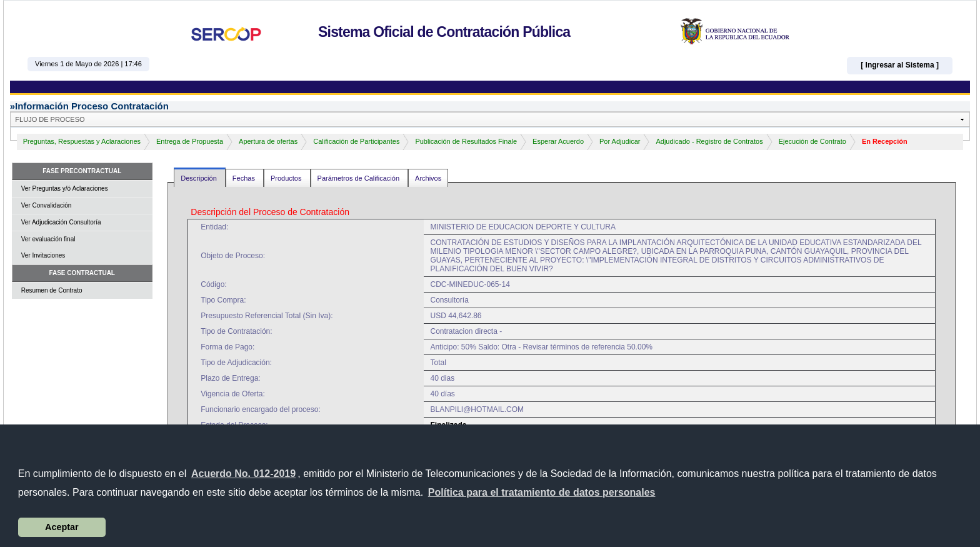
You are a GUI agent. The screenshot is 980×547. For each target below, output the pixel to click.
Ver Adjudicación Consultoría (61, 222)
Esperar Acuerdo (558, 141)
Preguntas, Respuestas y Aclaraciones (82, 141)
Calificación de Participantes (356, 141)
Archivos (428, 178)
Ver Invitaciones (43, 255)
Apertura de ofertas (268, 141)
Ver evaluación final (48, 239)
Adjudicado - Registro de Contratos (709, 141)
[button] (542, 493)
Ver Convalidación (47, 205)
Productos (287, 178)
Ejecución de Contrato (812, 141)
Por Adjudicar (620, 141)
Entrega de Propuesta (190, 141)
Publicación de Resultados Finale (466, 141)
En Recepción (885, 141)
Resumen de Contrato (52, 290)
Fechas (245, 178)
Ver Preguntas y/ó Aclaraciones (65, 188)
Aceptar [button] (62, 527)
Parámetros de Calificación (360, 178)
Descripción (200, 178)
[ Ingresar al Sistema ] (900, 65)
